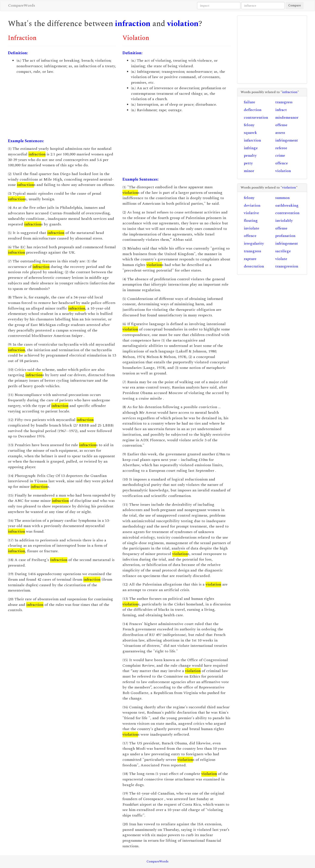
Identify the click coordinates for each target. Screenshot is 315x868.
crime (280, 156)
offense (281, 125)
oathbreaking (287, 205)
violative (251, 213)
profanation (285, 236)
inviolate (252, 228)
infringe (251, 148)
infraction (133, 24)
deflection (253, 110)
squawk (250, 133)
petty (248, 163)
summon (282, 198)
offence (282, 163)
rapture (250, 259)
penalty (250, 156)
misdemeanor (287, 118)
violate (281, 259)
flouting (251, 221)
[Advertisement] (62, 106)
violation (183, 24)
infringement (287, 140)
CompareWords (22, 5)
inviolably (284, 221)
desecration (254, 266)
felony (249, 125)
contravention (256, 118)
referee (281, 148)
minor (249, 171)
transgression (287, 266)
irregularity (254, 243)
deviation (252, 205)
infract (281, 110)
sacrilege (283, 251)
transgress (284, 102)
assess (280, 133)
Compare (295, 5)
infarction (252, 140)
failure (249, 102)
